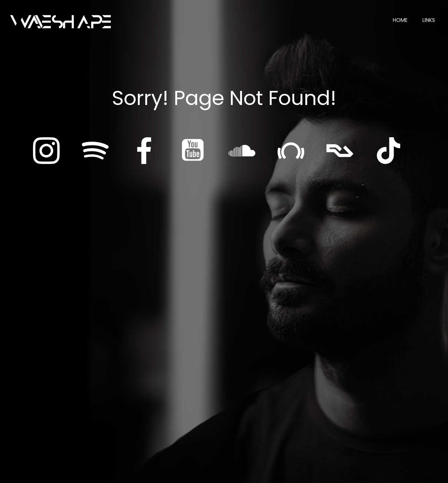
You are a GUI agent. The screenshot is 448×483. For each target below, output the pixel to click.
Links (429, 20)
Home (400, 20)
